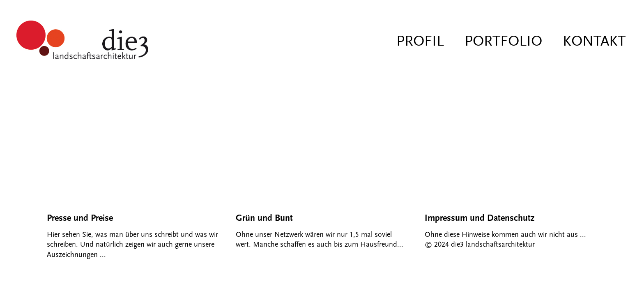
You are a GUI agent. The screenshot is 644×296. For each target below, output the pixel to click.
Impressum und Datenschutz (480, 218)
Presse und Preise (80, 218)
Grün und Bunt (264, 218)
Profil (420, 41)
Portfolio (503, 41)
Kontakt (594, 41)
